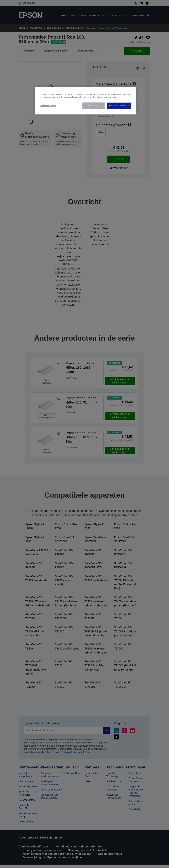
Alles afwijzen (94, 106)
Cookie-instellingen (48, 106)
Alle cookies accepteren (119, 106)
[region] (85, 101)
